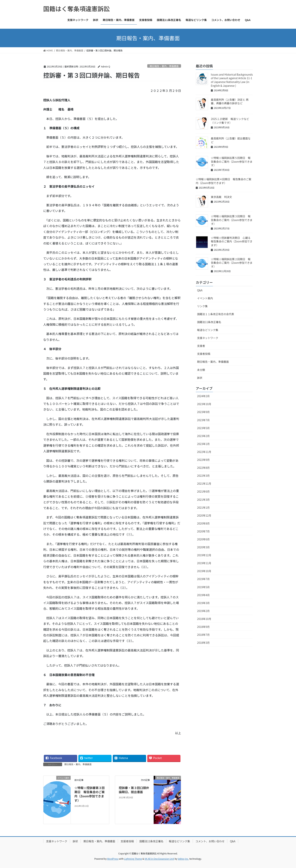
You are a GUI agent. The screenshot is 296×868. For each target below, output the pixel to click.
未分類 (201, 370)
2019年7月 (203, 579)
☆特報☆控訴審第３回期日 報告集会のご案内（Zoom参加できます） (89, 794)
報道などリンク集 (208, 330)
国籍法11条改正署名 (209, 322)
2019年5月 (203, 587)
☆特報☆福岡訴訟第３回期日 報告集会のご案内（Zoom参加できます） (232, 220)
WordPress (113, 859)
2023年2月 (203, 436)
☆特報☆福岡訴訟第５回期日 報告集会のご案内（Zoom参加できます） (232, 161)
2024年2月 (203, 396)
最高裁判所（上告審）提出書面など (231, 140)
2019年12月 (204, 555)
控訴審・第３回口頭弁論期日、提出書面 (134, 790)
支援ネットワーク (208, 338)
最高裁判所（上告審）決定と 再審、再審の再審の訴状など (230, 101)
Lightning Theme (133, 859)
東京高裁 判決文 (221, 197)
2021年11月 (204, 484)
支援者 (201, 346)
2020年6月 (203, 539)
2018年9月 (203, 627)
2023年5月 (203, 428)
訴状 (200, 378)
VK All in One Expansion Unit (159, 859)
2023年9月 (203, 412)
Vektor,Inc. (183, 859)
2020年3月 (203, 547)
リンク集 (202, 306)
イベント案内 (205, 298)
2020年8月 (203, 523)
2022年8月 (203, 468)
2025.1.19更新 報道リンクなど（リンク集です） (230, 121)
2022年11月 (204, 452)
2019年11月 (204, 563)
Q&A (200, 290)
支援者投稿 (204, 354)
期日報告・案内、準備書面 (164, 66)
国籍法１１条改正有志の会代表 (216, 314)
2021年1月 (203, 507)
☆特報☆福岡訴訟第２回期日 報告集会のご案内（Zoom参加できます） (232, 263)
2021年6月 (203, 491)
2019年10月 (204, 571)
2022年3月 (203, 476)
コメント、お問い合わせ (210, 841)
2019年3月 (203, 603)
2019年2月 (203, 611)
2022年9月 (203, 460)
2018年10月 (204, 619)
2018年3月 (203, 643)
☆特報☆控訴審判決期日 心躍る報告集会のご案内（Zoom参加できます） (232, 241)
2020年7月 (203, 531)
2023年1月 (203, 444)
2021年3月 (203, 500)
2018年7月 (203, 635)
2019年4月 (203, 595)
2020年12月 (204, 515)
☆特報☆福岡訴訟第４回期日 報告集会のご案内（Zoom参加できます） (224, 181)
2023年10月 (204, 404)
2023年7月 (203, 420)
